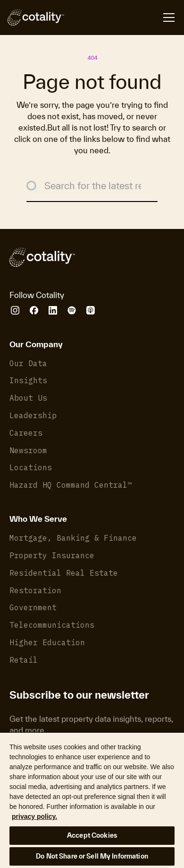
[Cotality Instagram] (15, 310)
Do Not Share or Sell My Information (92, 856)
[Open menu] (120, 18)
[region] (92, 800)
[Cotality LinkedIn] (53, 310)
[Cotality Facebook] (34, 310)
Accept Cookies (92, 835)
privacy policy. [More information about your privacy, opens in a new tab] (34, 816)
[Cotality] (36, 18)
